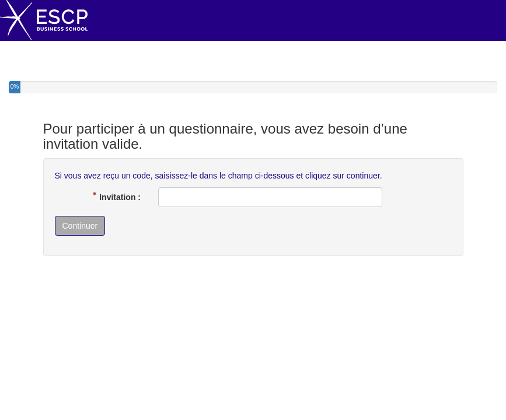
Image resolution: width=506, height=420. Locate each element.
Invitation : (121, 196)
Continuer (80, 226)
